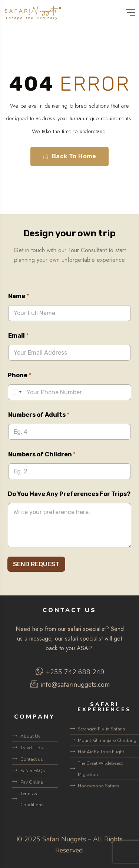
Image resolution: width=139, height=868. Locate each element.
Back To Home (70, 156)
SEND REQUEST (36, 564)
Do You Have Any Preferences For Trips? (69, 494)
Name (19, 296)
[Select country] (16, 392)
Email (18, 336)
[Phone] (69, 392)
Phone (19, 375)
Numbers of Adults (39, 415)
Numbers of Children (42, 454)
